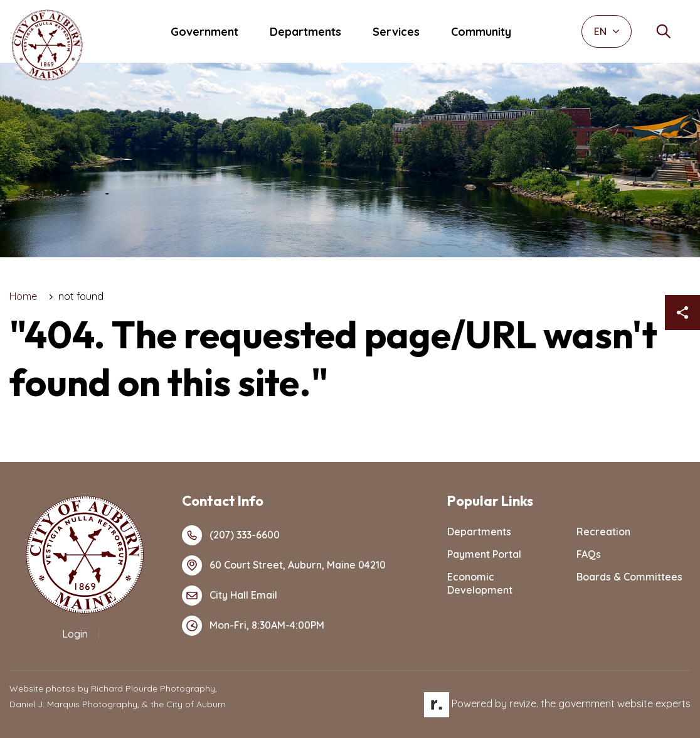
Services (396, 32)
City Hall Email (230, 596)
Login (75, 634)
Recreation (603, 532)
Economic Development (480, 583)
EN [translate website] (607, 31)
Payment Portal (484, 554)
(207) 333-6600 (231, 535)
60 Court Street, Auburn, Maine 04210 (284, 565)
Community (481, 32)
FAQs (589, 554)
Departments (305, 32)
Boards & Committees (629, 577)
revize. (524, 703)
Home (23, 296)
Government (204, 32)
